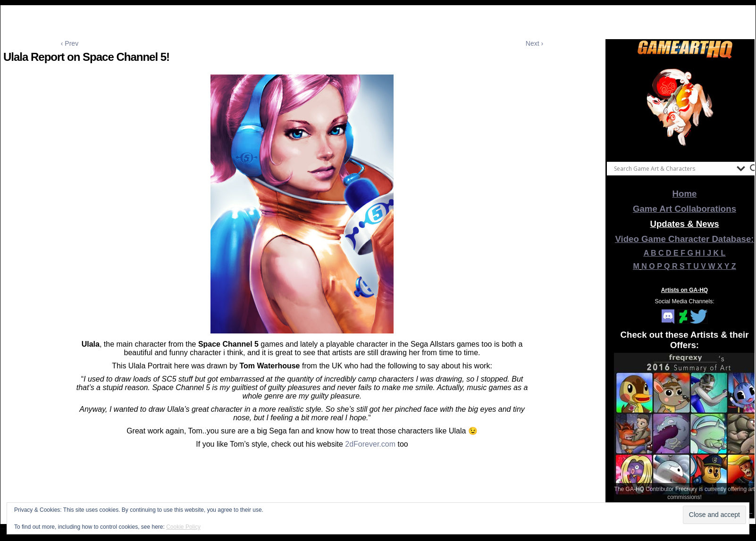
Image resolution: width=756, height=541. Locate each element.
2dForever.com (371, 444)
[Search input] (673, 168)
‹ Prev (70, 43)
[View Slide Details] (685, 108)
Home (685, 194)
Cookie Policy (183, 527)
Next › (534, 43)
